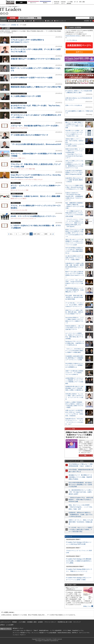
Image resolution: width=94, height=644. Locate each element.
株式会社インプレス (18, 628)
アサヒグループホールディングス (19, 169)
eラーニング (19, 199)
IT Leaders (11, 9)
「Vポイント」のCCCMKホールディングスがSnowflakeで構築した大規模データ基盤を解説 (75, 351)
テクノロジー (24, 18)
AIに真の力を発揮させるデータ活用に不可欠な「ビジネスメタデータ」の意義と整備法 (74, 258)
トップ (3, 19)
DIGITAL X (75, 633)
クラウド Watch (67, 630)
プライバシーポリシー (50, 622)
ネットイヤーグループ (27, 180)
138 (27, 234)
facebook (4, 14)
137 (24, 234)
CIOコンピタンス (61, 21)
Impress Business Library (72, 36)
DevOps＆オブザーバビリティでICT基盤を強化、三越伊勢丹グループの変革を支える (75, 343)
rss (7, 14)
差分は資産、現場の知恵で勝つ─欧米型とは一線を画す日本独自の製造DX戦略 (74, 297)
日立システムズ (38, 180)
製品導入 (45, 3)
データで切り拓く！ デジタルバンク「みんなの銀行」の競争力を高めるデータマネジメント (75, 305)
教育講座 (69, 3)
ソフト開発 (70, 2)
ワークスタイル (39, 21)
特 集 (36, 18)
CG (12, 190)
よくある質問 (10, 625)
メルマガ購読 (22, 622)
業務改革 (12, 21)
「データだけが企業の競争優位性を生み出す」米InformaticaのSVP (36, 144)
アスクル (13, 210)
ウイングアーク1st (16, 180)
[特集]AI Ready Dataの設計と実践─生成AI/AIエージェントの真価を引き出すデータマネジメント (79, 435)
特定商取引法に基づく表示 (65, 622)
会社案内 (40, 622)
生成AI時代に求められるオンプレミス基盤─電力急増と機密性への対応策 (74, 180)
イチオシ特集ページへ (86, 455)
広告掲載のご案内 (32, 622)
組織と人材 (50, 21)
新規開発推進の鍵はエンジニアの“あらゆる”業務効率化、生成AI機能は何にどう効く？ (75, 290)
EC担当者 (63, 2)
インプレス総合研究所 (56, 630)
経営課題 (13, 18)
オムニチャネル (20, 210)
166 (46, 234)
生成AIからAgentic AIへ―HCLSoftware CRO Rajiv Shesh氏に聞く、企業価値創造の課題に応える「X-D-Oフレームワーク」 (74, 196)
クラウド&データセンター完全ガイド (23, 630)
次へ (51, 234)
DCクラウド (33, 3)
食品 (34, 169)
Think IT (36, 630)
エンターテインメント (19, 190)
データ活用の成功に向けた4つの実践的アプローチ (29, 135)
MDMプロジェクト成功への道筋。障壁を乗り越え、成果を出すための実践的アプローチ (74, 312)
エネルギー (57, 3)
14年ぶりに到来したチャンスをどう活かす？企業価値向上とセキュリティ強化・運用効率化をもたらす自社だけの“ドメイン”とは (74, 164)
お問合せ (2, 625)
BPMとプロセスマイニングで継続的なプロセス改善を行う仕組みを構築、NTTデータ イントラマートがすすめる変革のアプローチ (74, 233)
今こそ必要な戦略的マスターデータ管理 (26, 96)
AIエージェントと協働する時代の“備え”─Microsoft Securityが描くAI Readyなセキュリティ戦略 (74, 187)
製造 (30, 169)
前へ (10, 234)
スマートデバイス (15, 219)
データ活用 (29, 21)
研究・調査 (82, 2)
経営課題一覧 (15, 25)
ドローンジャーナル (84, 633)
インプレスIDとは (72, 40)
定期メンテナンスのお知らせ (74, 105)
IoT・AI (76, 2)
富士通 (12, 128)
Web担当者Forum (44, 630)
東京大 (25, 199)
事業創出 (20, 21)
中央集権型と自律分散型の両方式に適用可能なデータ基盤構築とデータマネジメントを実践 (74, 358)
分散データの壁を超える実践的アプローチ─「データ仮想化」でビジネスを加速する (74, 373)
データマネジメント (16, 120)
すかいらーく (14, 158)
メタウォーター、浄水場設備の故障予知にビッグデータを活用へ (35, 126)
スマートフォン (25, 219)
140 (35, 234)
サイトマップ (77, 622)
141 (38, 234)
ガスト (24, 158)
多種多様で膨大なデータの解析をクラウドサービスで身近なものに (36, 59)
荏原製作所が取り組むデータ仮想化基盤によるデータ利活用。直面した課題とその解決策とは (74, 388)
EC (26, 210)
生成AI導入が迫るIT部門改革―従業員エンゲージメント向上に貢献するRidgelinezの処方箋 (74, 173)
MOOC (12, 199)
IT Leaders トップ (5, 25)
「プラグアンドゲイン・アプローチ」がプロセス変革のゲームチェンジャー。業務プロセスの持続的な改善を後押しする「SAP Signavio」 (74, 223)
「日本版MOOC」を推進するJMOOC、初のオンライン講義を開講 (35, 196)
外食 (20, 158)
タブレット (33, 219)
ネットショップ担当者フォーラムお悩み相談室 (44, 633)
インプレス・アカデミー (19, 635)
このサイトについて (5, 622)
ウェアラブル (24, 128)
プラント (18, 128)
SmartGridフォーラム (78, 630)
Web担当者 (57, 2)
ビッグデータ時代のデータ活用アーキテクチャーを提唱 (31, 78)
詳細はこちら (87, 606)
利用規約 (14, 622)
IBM (27, 190)
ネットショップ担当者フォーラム (22, 633)
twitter (1, 14)
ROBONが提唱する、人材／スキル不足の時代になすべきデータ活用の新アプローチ (75, 328)
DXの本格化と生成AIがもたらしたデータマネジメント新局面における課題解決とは (75, 365)
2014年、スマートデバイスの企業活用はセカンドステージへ (33, 216)
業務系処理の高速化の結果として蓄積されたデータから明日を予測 (36, 87)
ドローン (63, 3)
